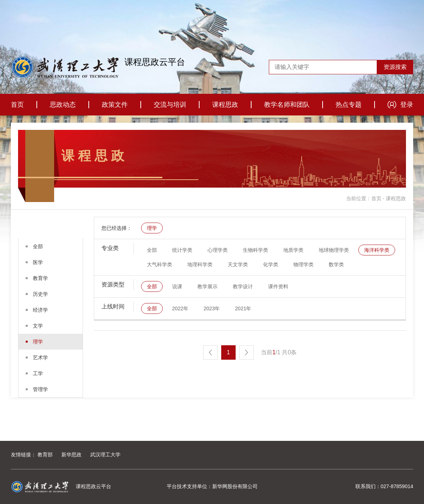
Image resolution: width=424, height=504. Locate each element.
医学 (38, 262)
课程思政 (225, 105)
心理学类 (218, 250)
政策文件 (115, 105)
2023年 (212, 308)
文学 (38, 326)
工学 (38, 373)
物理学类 (303, 264)
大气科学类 (159, 264)
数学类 (336, 264)
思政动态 (63, 105)
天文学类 (238, 264)
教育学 (40, 278)
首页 (17, 105)
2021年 (243, 308)
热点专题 (349, 105)
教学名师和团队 (287, 105)
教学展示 (207, 286)
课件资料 (278, 286)
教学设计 (243, 286)
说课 (177, 286)
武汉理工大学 (105, 455)
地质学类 (293, 250)
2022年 (180, 308)
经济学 (40, 310)
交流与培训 (170, 105)
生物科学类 (255, 250)
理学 (38, 342)
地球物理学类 (334, 250)
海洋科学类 (377, 250)
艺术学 (40, 358)
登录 (407, 105)
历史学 (40, 294)
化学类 (271, 264)
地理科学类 (200, 264)
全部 (38, 246)
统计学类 (182, 250)
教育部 (45, 455)
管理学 (40, 389)
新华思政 (71, 455)
